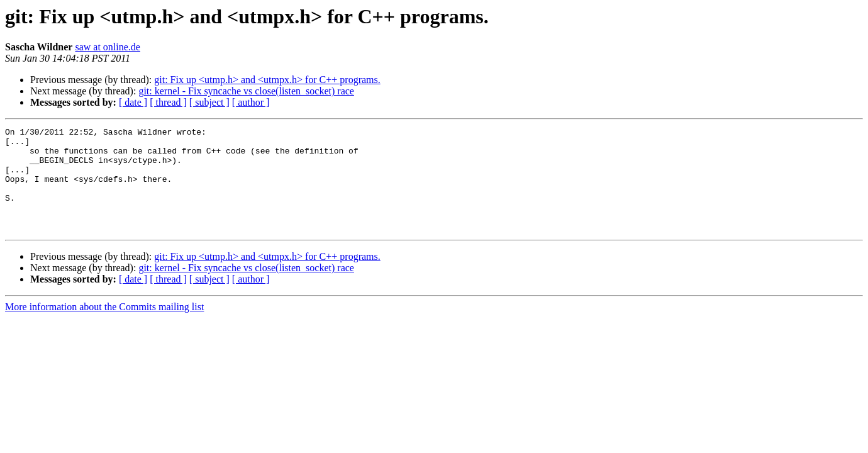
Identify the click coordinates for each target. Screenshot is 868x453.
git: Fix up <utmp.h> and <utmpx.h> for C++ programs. (267, 80)
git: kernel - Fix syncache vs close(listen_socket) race (246, 91)
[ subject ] (209, 102)
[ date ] (133, 102)
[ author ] (251, 102)
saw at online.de (108, 47)
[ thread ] (168, 102)
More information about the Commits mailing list (104, 327)
